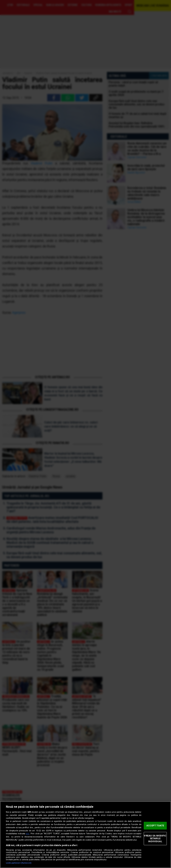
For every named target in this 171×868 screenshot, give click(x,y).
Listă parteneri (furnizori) (19, 863)
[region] (85, 835)
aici (28, 834)
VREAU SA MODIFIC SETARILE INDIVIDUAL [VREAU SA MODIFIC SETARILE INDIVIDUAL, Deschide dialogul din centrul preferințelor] (155, 839)
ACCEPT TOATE (155, 826)
